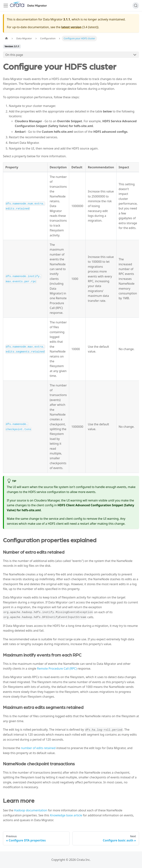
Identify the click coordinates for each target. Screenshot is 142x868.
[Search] (136, 6)
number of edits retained (38, 748)
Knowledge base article (66, 815)
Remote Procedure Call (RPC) (57, 669)
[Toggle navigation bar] (6, 6)
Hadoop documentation (31, 810)
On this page (14, 55)
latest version (71, 27)
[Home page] (6, 38)
